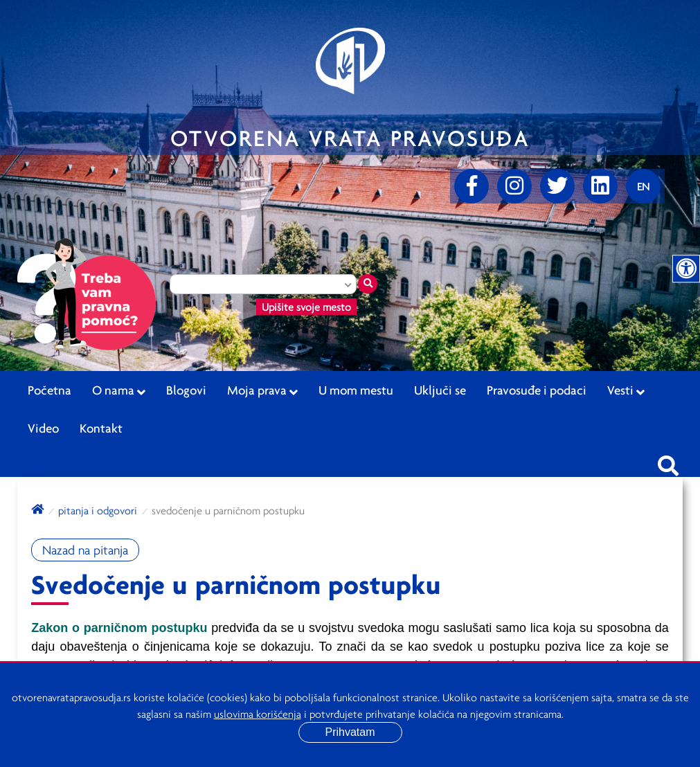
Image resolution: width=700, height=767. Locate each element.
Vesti (626, 390)
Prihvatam (350, 732)
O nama (119, 390)
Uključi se (440, 390)
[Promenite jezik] (643, 186)
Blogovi (186, 390)
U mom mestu (356, 390)
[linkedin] (600, 186)
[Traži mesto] (368, 284)
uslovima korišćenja (258, 714)
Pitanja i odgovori (98, 510)
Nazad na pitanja (85, 550)
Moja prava (262, 390)
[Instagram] (514, 186)
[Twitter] (557, 186)
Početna (50, 390)
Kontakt (101, 428)
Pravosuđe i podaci (537, 390)
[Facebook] (472, 186)
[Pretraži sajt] (668, 462)
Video (43, 428)
